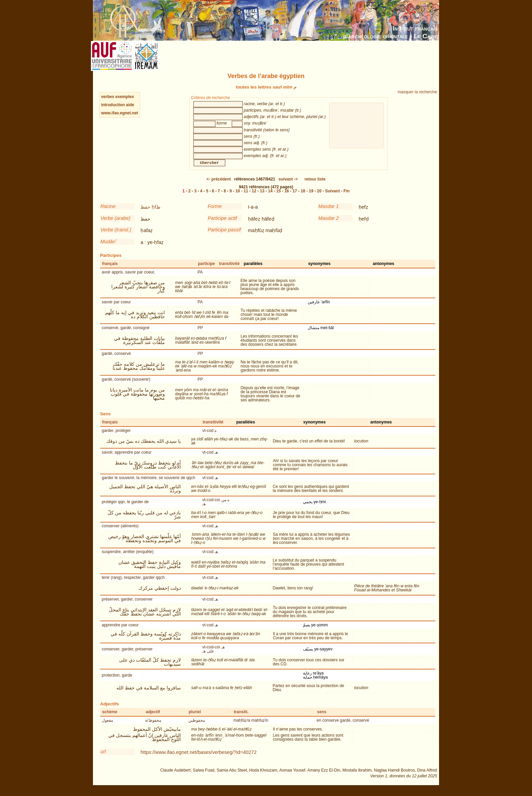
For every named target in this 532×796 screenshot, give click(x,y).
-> (288, 186)
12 (254, 198)
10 (238, 198)
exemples (125, 97)
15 (278, 198)
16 (287, 198)
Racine (108, 213)
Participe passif (224, 236)
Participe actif (222, 225)
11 (246, 198)
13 (262, 198)
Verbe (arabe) (115, 225)
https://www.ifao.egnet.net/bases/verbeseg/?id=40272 (198, 759)
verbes (108, 97)
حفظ (145, 214)
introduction (113, 105)
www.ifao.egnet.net (120, 113)
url (103, 758)
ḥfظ (156, 214)
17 (295, 198)
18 (303, 198)
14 (270, 198)
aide (130, 105)
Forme (215, 213)
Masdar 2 (328, 225)
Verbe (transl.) (116, 236)
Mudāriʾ (108, 248)
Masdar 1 (328, 213)
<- (219, 186)
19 (311, 198)
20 (319, 198)
